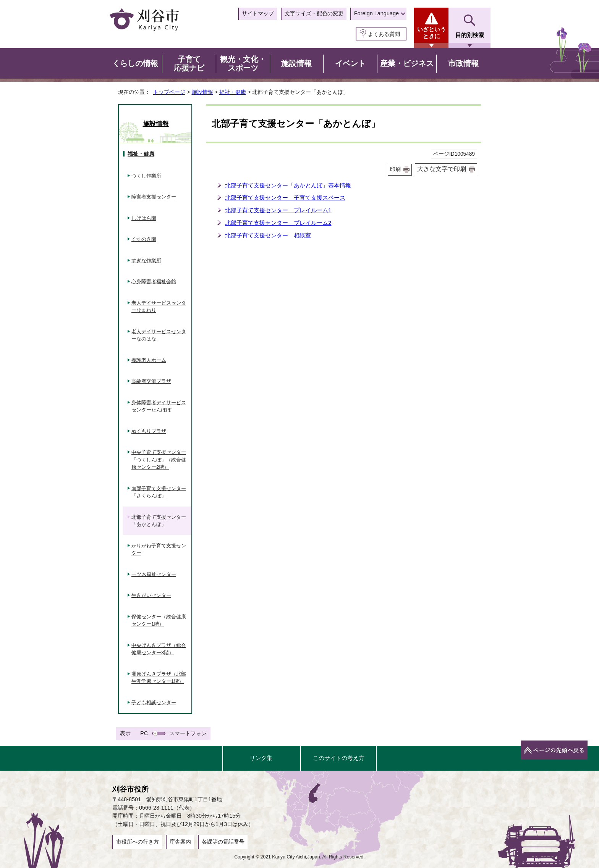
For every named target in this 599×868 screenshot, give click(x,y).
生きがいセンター (151, 595)
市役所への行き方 (138, 842)
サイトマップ (258, 13)
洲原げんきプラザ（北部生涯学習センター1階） (159, 678)
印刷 (395, 169)
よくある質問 (384, 34)
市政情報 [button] (463, 63)
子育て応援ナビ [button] (189, 64)
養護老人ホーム (149, 360)
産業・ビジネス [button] (407, 63)
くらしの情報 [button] (135, 63)
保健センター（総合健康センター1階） (159, 620)
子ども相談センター (154, 703)
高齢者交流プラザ (151, 381)
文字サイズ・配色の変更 (314, 13)
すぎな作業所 (146, 261)
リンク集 (261, 758)
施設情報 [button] (296, 63)
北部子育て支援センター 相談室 (268, 235)
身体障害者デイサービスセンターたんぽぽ (159, 406)
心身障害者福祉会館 (154, 282)
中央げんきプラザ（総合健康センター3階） (159, 649)
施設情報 (202, 92)
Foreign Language (376, 13)
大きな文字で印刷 (442, 169)
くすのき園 (144, 239)
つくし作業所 (146, 176)
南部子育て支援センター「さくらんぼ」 (159, 492)
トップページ (169, 92)
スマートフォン (188, 733)
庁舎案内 (180, 842)
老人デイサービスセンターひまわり (159, 307)
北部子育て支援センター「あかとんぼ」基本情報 (288, 185)
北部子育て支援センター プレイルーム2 (278, 223)
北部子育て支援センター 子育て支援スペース (285, 198)
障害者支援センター (154, 197)
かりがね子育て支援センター (159, 549)
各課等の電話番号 (223, 842)
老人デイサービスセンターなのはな (159, 335)
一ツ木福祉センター (154, 574)
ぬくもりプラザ (149, 431)
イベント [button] (350, 63)
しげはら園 (144, 218)
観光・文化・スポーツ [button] (243, 64)
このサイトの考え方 (339, 758)
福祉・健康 (233, 92)
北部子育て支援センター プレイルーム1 (278, 210)
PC (144, 733)
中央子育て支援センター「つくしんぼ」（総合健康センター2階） (159, 460)
